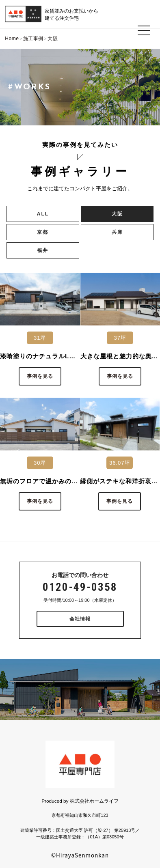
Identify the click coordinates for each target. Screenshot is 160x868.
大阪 (117, 214)
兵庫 (117, 232)
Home (12, 39)
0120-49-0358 (80, 587)
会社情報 (80, 619)
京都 (43, 232)
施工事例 (33, 39)
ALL (43, 214)
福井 (43, 250)
